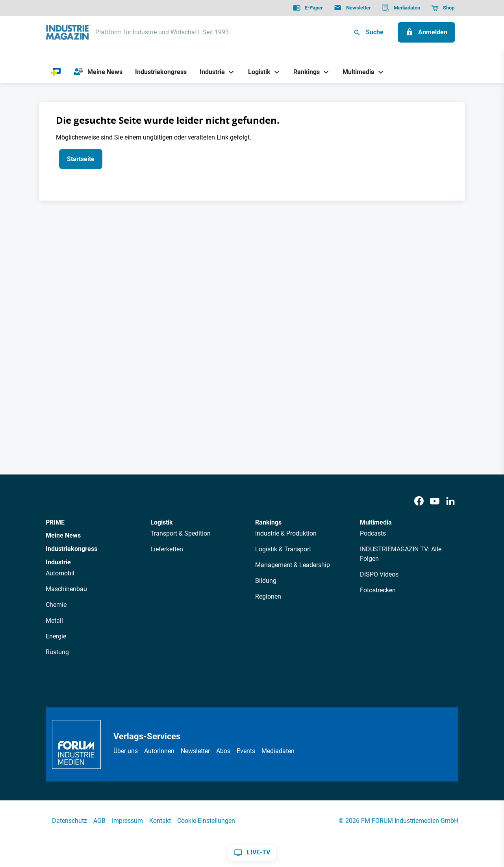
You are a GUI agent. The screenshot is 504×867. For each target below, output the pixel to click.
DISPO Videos (379, 574)
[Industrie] (209, 72)
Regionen (268, 596)
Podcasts (373, 533)
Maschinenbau (66, 589)
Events (246, 751)
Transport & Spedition (181, 533)
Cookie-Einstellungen (206, 821)
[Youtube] (435, 501)
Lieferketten (167, 549)
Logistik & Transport (283, 549)
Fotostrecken (378, 590)
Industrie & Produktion (286, 533)
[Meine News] (98, 72)
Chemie (56, 605)
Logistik (162, 522)
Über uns (126, 751)
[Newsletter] (352, 8)
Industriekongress (71, 549)
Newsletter (195, 751)
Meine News (63, 535)
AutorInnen (159, 751)
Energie (56, 636)
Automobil (60, 573)
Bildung (266, 581)
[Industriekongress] (161, 72)
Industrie (58, 562)
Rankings (268, 522)
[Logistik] (256, 72)
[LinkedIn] (450, 501)
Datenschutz (69, 821)
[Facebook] (419, 501)
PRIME (55, 522)
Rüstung (57, 652)
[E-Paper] (308, 8)
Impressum (127, 821)
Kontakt (160, 821)
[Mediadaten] (401, 8)
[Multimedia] (356, 72)
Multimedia (376, 522)
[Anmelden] (426, 32)
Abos (223, 751)
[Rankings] (304, 72)
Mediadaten (278, 751)
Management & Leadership (293, 565)
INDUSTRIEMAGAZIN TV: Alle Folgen (401, 554)
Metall (54, 620)
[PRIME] (56, 72)
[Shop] (443, 8)
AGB (99, 821)
